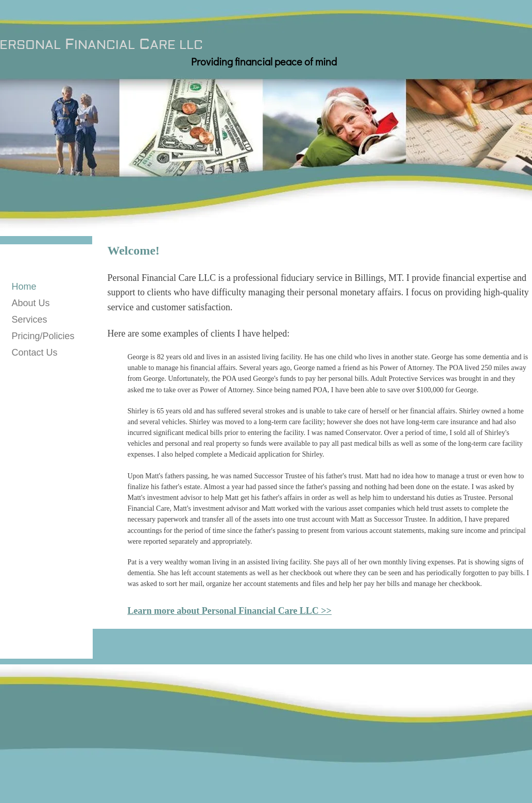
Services (30, 320)
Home (24, 287)
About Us (31, 303)
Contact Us (35, 353)
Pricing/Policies (43, 336)
